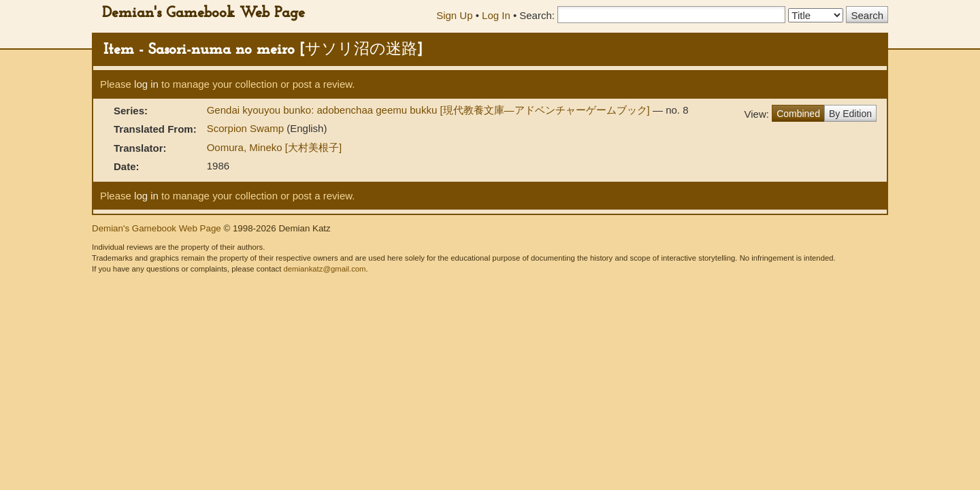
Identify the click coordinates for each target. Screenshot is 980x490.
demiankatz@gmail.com (324, 269)
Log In (496, 15)
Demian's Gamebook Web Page (203, 13)
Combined (798, 114)
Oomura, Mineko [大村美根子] (274, 147)
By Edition (850, 114)
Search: (537, 15)
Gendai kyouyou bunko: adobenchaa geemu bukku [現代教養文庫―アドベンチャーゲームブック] (430, 110)
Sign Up (454, 15)
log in (146, 84)
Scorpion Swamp (247, 128)
